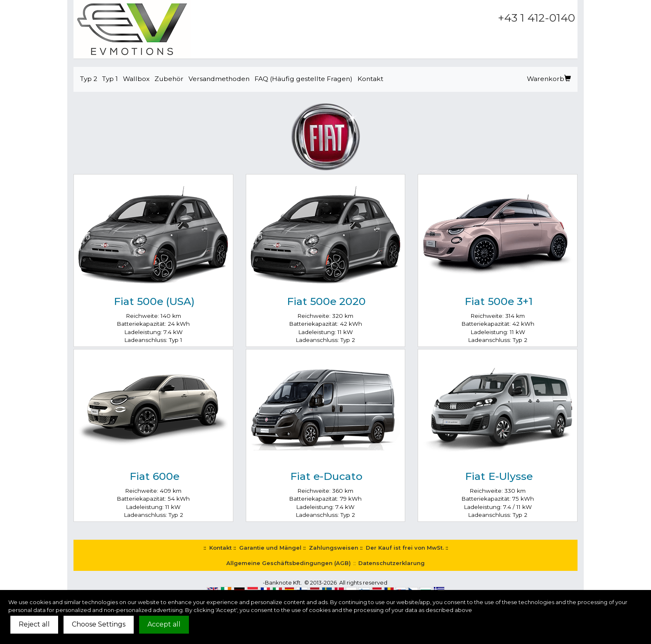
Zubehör (169, 79)
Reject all (34, 624)
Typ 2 (89, 79)
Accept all (164, 624)
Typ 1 (110, 79)
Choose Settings (99, 624)
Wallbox (136, 79)
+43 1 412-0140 (536, 18)
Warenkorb (549, 79)
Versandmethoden (219, 79)
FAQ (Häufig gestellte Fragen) (303, 79)
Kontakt (370, 79)
